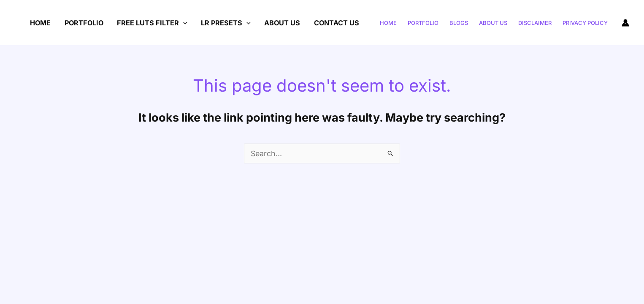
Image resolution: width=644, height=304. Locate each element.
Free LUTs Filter (152, 23)
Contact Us (337, 23)
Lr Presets (226, 23)
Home (40, 23)
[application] (183, 23)
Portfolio (84, 23)
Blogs (459, 23)
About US (282, 23)
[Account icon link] (625, 23)
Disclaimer (535, 23)
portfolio (423, 23)
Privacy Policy (585, 23)
